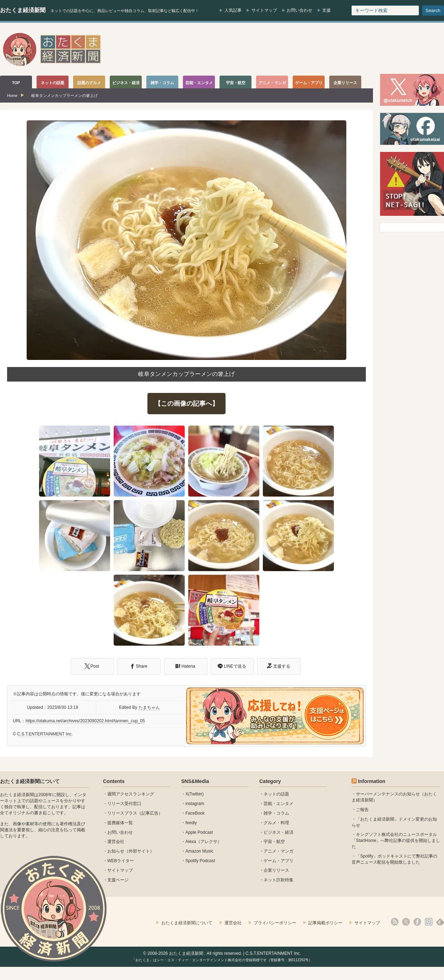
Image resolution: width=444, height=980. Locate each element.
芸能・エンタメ (278, 804)
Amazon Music (199, 851)
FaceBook (195, 813)
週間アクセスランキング (131, 794)
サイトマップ (264, 10)
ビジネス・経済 (278, 832)
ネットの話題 (276, 794)
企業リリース (276, 870)
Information (372, 781)
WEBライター (121, 861)
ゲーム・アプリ (278, 861)
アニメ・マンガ (278, 851)
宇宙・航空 (274, 842)
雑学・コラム (276, 813)
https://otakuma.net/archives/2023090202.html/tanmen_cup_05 (85, 721)
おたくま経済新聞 (23, 10)
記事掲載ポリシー (325, 923)
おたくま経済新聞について (30, 781)
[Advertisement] (315, 49)
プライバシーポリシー (275, 923)
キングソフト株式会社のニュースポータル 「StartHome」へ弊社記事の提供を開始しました (396, 841)
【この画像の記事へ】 (186, 404)
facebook (417, 922)
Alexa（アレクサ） (204, 842)
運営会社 (116, 842)
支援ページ (118, 880)
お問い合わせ (299, 10)
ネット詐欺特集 (278, 880)
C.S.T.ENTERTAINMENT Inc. (45, 734)
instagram (195, 804)
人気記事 (233, 10)
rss (395, 922)
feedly (191, 823)
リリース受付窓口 (124, 804)
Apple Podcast (199, 832)
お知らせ (116, 851)
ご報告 (362, 810)
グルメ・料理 (276, 823)
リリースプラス (122, 813)
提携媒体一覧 (120, 823)
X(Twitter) (194, 794)
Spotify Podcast (200, 861)
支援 (326, 10)
